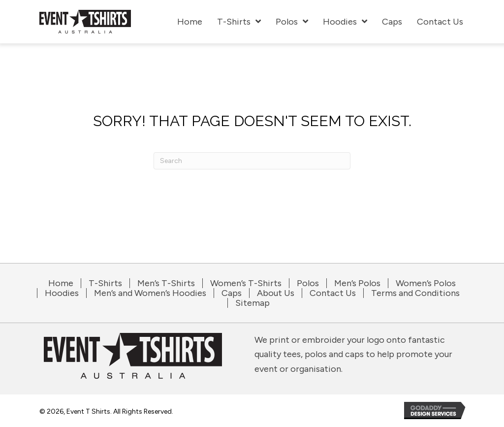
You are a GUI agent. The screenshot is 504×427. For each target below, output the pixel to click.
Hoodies (62, 293)
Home (61, 283)
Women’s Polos (426, 283)
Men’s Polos (357, 283)
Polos (308, 283)
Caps (232, 293)
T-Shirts (105, 283)
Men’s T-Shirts (166, 283)
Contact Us (333, 293)
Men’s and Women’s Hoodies (150, 293)
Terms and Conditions (415, 293)
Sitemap (252, 303)
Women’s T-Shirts (246, 283)
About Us (276, 293)
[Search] (252, 161)
